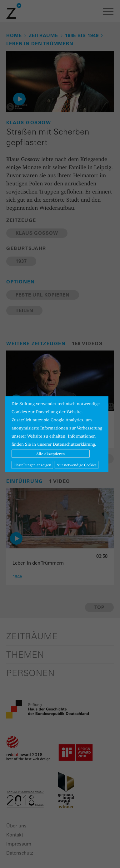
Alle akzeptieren (50, 453)
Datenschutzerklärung (74, 444)
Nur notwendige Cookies (77, 465)
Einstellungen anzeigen (32, 465)
